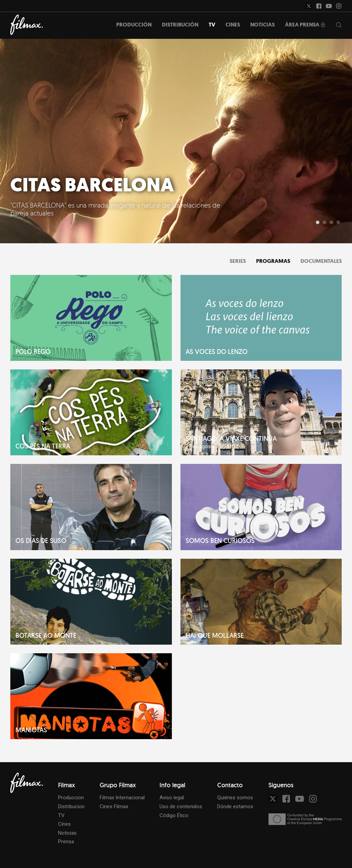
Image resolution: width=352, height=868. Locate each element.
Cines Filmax (114, 806)
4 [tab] (338, 223)
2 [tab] (324, 223)
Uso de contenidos (181, 806)
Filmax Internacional (122, 798)
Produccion (71, 798)
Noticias (67, 833)
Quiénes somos (235, 798)
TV (61, 815)
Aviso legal (172, 798)
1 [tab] (318, 223)
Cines (64, 824)
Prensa (66, 842)
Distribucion (71, 806)
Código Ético (174, 815)
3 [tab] (331, 223)
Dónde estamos (235, 806)
